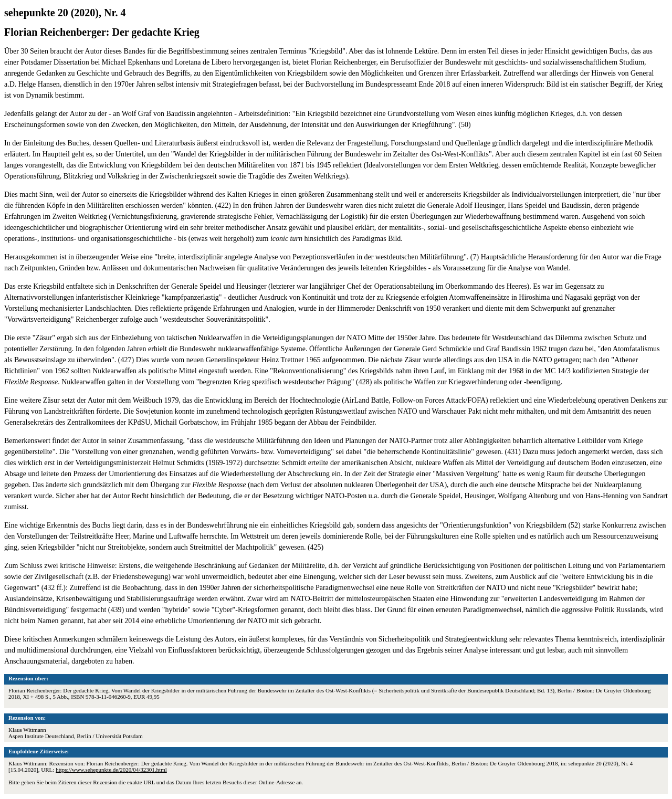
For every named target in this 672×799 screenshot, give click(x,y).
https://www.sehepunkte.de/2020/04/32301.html (111, 770)
